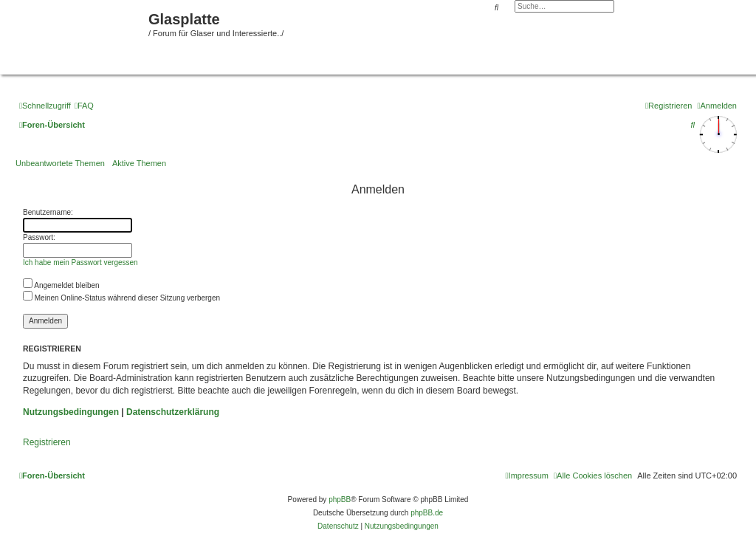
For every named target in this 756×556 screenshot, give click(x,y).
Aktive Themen (139, 163)
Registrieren (47, 442)
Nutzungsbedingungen (71, 412)
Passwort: (39, 237)
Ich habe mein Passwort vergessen (80, 262)
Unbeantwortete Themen (60, 163)
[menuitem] (84, 106)
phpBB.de (427, 513)
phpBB (340, 500)
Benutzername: (48, 212)
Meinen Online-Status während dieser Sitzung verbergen (121, 298)
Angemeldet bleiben (61, 285)
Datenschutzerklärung (173, 412)
